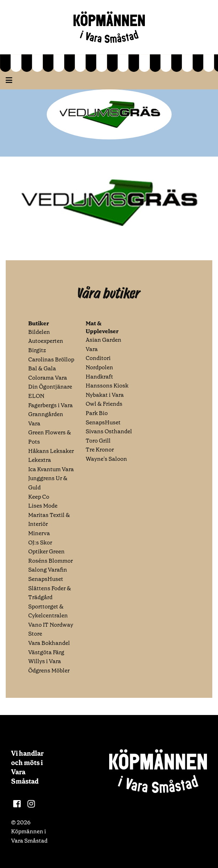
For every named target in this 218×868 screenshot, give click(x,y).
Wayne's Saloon (106, 459)
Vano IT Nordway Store (51, 629)
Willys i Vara (45, 661)
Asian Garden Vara (103, 344)
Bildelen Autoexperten (46, 337)
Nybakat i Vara (105, 395)
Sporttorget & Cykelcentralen (48, 611)
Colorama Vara (48, 378)
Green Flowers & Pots (50, 437)
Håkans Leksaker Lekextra (51, 456)
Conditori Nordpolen (99, 363)
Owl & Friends (104, 404)
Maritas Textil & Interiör (49, 520)
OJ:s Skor (40, 542)
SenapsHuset (46, 579)
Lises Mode (43, 506)
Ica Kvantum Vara (51, 469)
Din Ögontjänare (50, 387)
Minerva (39, 533)
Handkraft (99, 377)
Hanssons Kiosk (107, 386)
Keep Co (39, 497)
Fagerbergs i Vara (50, 405)
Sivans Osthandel (109, 431)
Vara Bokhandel (49, 643)
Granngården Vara (46, 419)
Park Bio (97, 413)
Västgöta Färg (46, 652)
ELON (36, 396)
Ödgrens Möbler (49, 670)
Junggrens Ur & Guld (48, 483)
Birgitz (37, 350)
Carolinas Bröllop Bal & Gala (51, 364)
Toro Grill (98, 441)
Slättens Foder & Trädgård (50, 593)
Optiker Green (46, 551)
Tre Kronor (100, 450)
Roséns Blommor (50, 561)
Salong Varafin (48, 570)
